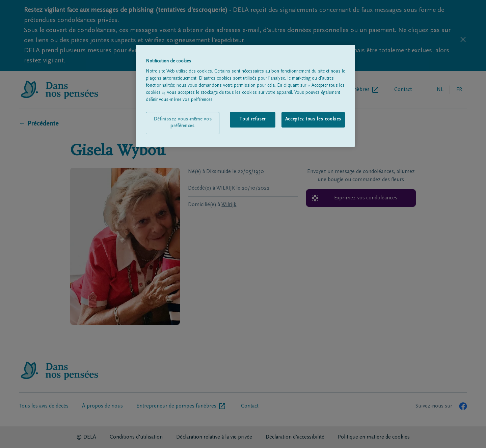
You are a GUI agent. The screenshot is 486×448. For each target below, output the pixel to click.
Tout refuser (252, 119)
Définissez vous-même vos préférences (183, 123)
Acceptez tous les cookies (313, 119)
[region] (245, 96)
